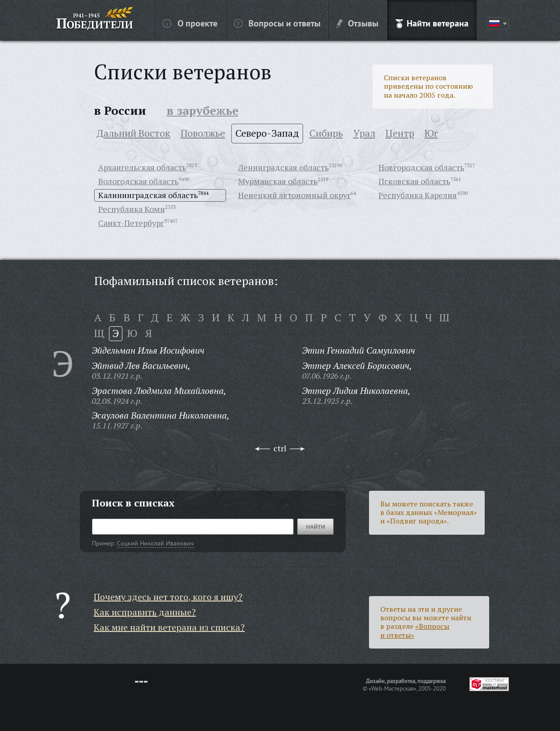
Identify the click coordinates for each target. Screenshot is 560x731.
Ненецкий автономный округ (294, 195)
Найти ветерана (432, 23)
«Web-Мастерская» (392, 688)
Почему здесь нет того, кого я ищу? (168, 597)
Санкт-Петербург (131, 223)
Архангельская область (142, 167)
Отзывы (358, 23)
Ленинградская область (283, 167)
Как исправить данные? (145, 612)
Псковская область (414, 181)
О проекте (190, 23)
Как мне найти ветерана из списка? (169, 627)
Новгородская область (421, 167)
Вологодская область (138, 181)
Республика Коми (132, 209)
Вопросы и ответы (277, 23)
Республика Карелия (418, 195)
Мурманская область (278, 181)
